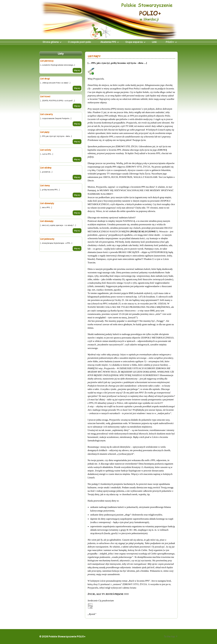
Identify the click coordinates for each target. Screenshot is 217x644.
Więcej (77, 70)
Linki (154, 42)
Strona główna (51, 42)
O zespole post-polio (79, 42)
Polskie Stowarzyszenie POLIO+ (67, 636)
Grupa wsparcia (134, 42)
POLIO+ (170, 42)
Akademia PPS (108, 42)
